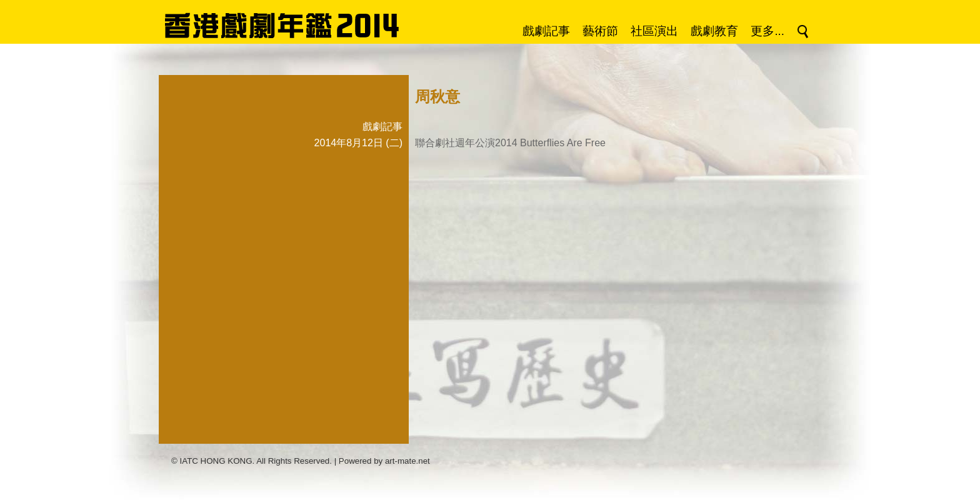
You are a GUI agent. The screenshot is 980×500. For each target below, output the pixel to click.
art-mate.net (407, 461)
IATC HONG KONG (216, 461)
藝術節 (600, 31)
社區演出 (654, 31)
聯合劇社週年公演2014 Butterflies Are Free (510, 143)
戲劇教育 (714, 31)
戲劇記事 (546, 31)
